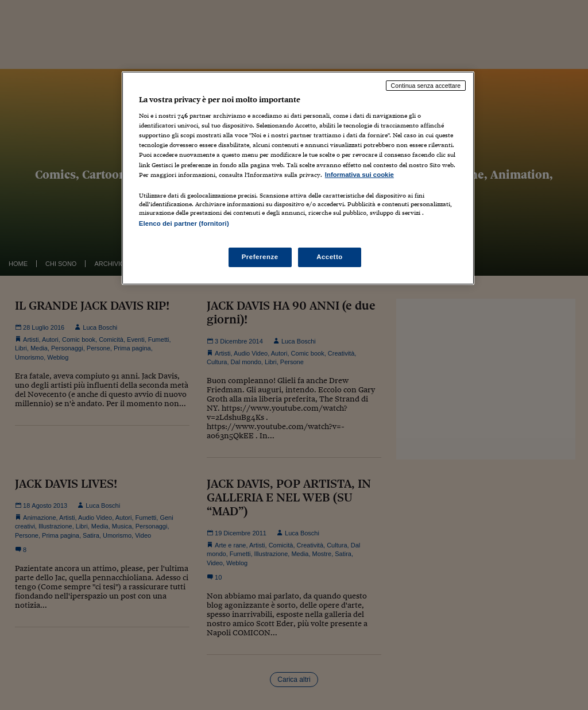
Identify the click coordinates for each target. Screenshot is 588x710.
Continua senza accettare (426, 86)
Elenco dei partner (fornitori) (184, 223)
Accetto (330, 257)
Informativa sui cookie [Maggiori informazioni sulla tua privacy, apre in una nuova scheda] (359, 175)
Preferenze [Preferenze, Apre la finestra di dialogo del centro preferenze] (260, 257)
